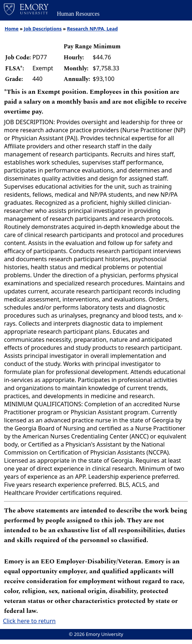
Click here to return (29, 621)
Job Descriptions (43, 29)
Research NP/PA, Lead (92, 29)
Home (12, 29)
